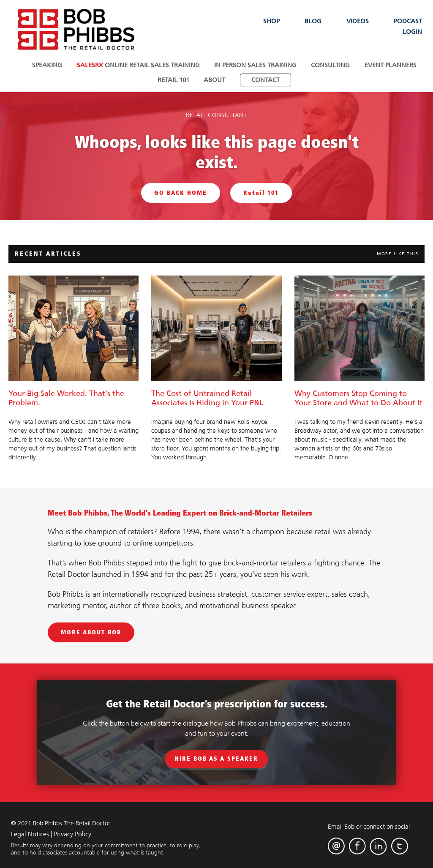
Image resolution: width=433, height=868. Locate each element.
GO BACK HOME (181, 191)
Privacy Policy (72, 833)
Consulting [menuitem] (329, 65)
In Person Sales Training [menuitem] (255, 65)
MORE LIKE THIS (398, 252)
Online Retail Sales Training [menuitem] (140, 65)
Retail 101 (261, 191)
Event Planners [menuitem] (388, 65)
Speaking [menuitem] (50, 65)
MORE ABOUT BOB (91, 631)
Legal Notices (30, 833)
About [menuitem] (214, 79)
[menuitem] (264, 79)
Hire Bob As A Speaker (216, 757)
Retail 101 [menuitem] (175, 79)
